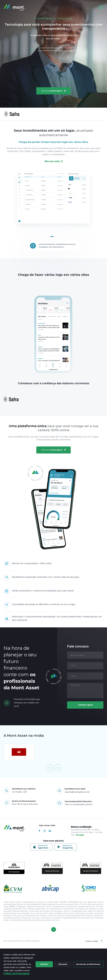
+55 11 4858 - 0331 (19, 792)
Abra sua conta (53, 161)
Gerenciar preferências (88, 964)
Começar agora (85, 705)
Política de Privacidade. (17, 974)
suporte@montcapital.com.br (77, 792)
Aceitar (44, 964)
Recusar (63, 964)
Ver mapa (80, 835)
